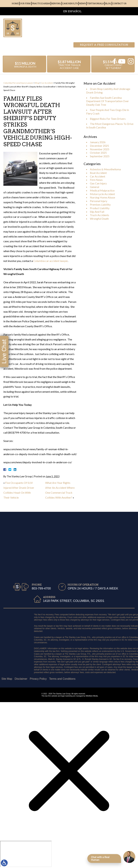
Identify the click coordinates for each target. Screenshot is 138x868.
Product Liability (100, 208)
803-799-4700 (118, 28)
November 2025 (100, 149)
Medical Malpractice (102, 190)
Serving (56, 3)
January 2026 (98, 142)
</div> (26, 854)
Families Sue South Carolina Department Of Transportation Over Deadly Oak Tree (107, 101)
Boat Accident (98, 173)
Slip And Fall (97, 212)
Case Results (70, 3)
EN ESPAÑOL (72, 11)
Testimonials (95, 3)
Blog (108, 3)
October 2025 (98, 153)
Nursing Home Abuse (102, 197)
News (82, 3)
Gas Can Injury (98, 183)
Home (15, 3)
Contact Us (119, 3)
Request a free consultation (104, 21)
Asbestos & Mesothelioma (105, 169)
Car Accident (47, 83)
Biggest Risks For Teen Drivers (108, 119)
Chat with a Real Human (100, 859)
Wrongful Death (99, 219)
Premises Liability (100, 204)
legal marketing (67, 696)
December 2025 (99, 146)
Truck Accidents (100, 215)
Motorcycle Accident (102, 194)
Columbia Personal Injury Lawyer (18, 83)
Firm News (96, 180)
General (94, 187)
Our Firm (25, 3)
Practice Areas (41, 3)
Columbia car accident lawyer (50, 261)
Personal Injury (99, 201)
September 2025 (100, 156)
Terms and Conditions (20, 679)
